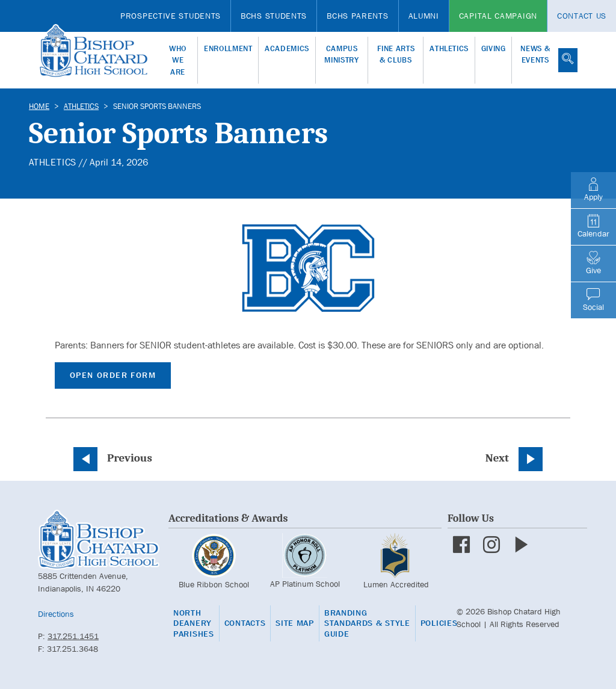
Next (497, 458)
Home (39, 106)
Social (593, 300)
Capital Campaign (498, 16)
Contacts (245, 623)
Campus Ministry (341, 54)
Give (593, 263)
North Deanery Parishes (194, 623)
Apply (593, 190)
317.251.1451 (73, 636)
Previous (130, 458)
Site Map (295, 623)
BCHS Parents (357, 16)
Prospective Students (171, 16)
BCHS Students (274, 16)
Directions (56, 614)
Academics (287, 48)
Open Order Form (113, 375)
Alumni (424, 16)
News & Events (535, 54)
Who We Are (178, 60)
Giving (494, 48)
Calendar (593, 226)
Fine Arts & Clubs (396, 54)
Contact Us (582, 16)
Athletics (449, 48)
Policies (439, 623)
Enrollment (228, 48)
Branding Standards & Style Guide (367, 623)
